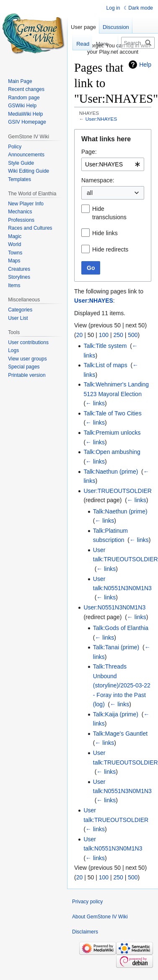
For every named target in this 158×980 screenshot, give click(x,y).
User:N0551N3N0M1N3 (114, 607)
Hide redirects (110, 249)
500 (133, 335)
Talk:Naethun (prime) (111, 472)
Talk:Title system (105, 346)
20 (80, 335)
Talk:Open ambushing (112, 452)
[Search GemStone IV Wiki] (138, 43)
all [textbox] (90, 193)
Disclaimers (85, 932)
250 (118, 335)
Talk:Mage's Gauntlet (120, 734)
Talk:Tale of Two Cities (112, 413)
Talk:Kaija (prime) (116, 714)
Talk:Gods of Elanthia (121, 628)
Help (145, 65)
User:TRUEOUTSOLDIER (118, 491)
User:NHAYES (101, 119)
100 (104, 335)
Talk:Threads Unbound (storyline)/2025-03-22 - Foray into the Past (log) (122, 685)
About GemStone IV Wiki (100, 917)
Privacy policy (87, 902)
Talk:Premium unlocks (112, 433)
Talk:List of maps (105, 365)
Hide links (105, 233)
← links (95, 403)
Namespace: (98, 180)
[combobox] (113, 164)
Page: (89, 152)
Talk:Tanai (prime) (116, 647)
